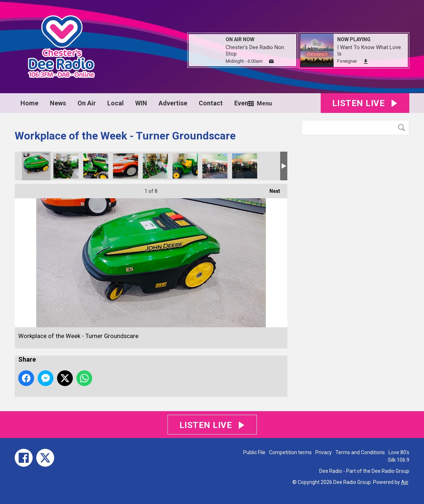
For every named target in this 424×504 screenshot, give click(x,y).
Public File (254, 452)
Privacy (324, 452)
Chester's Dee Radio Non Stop (255, 51)
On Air (87, 103)
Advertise (173, 103)
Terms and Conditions (360, 452)
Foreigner (347, 61)
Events (244, 103)
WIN (141, 103)
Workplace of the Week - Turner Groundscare (36, 166)
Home (29, 103)
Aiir (405, 482)
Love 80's (399, 452)
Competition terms (290, 452)
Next (271, 189)
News (58, 103)
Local (116, 103)
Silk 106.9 (399, 460)
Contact (211, 103)
